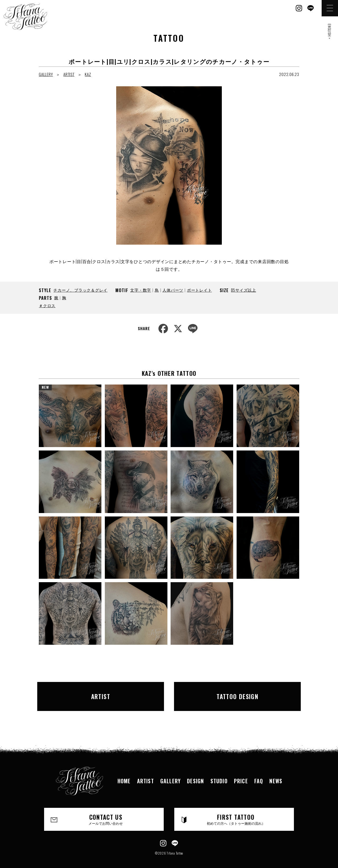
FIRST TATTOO (236, 812)
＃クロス (47, 305)
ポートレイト (199, 290)
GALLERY (46, 74)
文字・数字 (141, 290)
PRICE (241, 774)
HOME (124, 774)
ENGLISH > (330, 32)
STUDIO (219, 774)
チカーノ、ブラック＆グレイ (80, 290)
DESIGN (195, 774)
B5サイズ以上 (244, 290)
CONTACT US (106, 812)
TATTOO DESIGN (237, 693)
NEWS (276, 774)
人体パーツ (173, 290)
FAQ (259, 774)
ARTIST (69, 74)
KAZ (88, 74)
